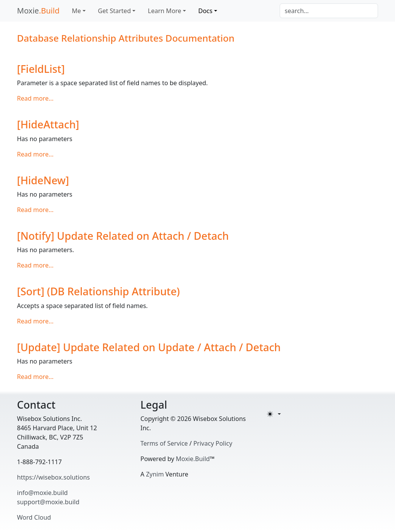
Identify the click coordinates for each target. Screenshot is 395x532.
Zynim (155, 474)
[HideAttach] (48, 124)
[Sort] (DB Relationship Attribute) (98, 291)
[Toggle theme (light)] (274, 414)
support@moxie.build (48, 502)
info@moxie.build (42, 493)
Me (76, 11)
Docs (205, 11)
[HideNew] (43, 180)
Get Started (114, 11)
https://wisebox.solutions (53, 477)
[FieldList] (41, 69)
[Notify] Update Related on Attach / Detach (123, 236)
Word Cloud (34, 517)
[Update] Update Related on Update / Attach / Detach (149, 347)
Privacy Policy (213, 443)
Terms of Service (164, 443)
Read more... (35, 98)
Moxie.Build (193, 459)
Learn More (165, 11)
